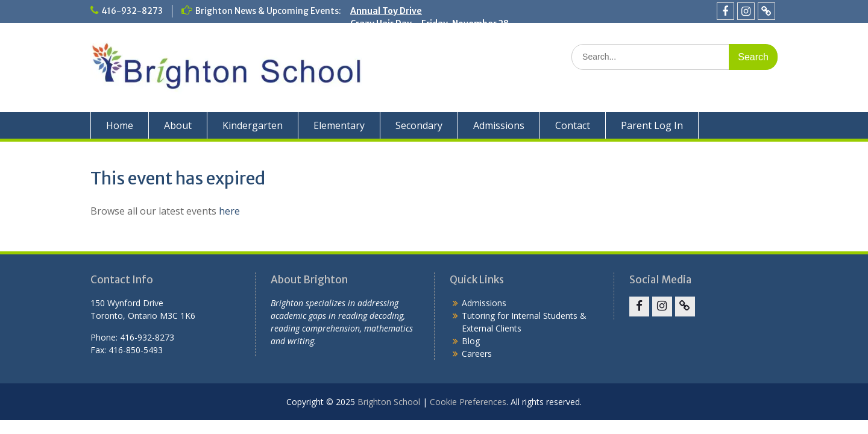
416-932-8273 (132, 11)
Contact (573, 125)
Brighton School (389, 402)
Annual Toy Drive (386, 11)
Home (120, 125)
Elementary (339, 125)
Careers (477, 354)
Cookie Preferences (468, 402)
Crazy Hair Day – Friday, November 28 (429, 24)
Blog (471, 341)
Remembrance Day (391, 49)
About (178, 125)
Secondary (419, 125)
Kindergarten (253, 125)
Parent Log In (652, 125)
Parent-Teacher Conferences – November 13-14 (453, 36)
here (229, 211)
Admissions (499, 125)
